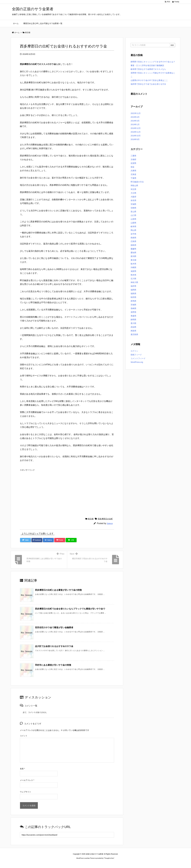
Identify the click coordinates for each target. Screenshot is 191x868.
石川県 (133, 279)
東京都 (91, 519)
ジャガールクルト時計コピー (107, 863)
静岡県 (133, 320)
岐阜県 (133, 226)
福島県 (133, 294)
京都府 (133, 159)
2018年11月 (136, 132)
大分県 (133, 193)
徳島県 (133, 245)
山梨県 (133, 223)
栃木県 (133, 264)
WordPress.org (137, 362)
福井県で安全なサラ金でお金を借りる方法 (148, 84)
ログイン (134, 351)
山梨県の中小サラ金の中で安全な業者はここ (149, 80)
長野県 (133, 312)
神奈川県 (134, 282)
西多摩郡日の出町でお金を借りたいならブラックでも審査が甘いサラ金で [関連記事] (70, 609)
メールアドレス (27, 780)
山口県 (133, 215)
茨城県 (133, 305)
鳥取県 (133, 331)
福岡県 (133, 290)
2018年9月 (135, 139)
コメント (24, 736)
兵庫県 (133, 171)
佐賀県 (133, 163)
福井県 (133, 286)
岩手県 (133, 234)
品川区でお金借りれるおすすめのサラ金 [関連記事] (54, 646)
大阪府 (133, 197)
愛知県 (133, 253)
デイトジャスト (124, 863)
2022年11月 (136, 113)
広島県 (133, 241)
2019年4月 (135, 117)
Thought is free (109, 858)
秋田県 (133, 297)
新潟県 (133, 256)
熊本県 (133, 275)
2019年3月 (135, 121)
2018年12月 (136, 128)
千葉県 (133, 178)
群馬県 (133, 301)
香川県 (133, 323)
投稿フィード (136, 355)
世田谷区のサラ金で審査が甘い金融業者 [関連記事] (54, 627)
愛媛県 (133, 249)
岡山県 (133, 230)
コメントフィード (138, 358)
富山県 (133, 212)
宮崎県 (133, 208)
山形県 (133, 219)
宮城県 (133, 204)
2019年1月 (135, 124)
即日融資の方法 (137, 182)
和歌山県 (134, 186)
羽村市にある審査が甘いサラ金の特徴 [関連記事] (53, 665)
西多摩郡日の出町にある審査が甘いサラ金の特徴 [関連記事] (58, 590)
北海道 (133, 174)
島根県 (133, 238)
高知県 (133, 327)
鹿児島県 (134, 334)
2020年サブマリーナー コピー (86, 863)
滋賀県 (133, 271)
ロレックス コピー (68, 863)
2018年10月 (136, 136)
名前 (22, 769)
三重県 (133, 156)
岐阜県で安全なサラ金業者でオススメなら (148, 69)
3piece (110, 523)
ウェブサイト (25, 792)
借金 (133, 167)
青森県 (133, 316)
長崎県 (133, 308)
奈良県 (133, 200)
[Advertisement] (67, 491)
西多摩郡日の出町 (105, 519)
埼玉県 (133, 189)
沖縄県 (133, 267)
